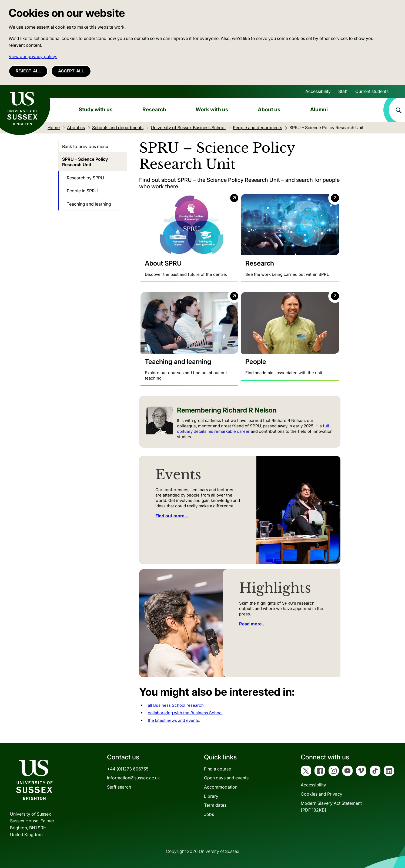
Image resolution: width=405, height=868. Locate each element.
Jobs (209, 814)
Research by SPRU (85, 178)
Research (154, 109)
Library (211, 796)
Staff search (119, 787)
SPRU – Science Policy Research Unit (85, 162)
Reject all (28, 71)
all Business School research (176, 706)
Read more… (252, 624)
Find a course (217, 769)
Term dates (215, 805)
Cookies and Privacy (322, 794)
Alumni (319, 109)
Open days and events (226, 778)
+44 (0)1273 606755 (128, 769)
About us (269, 109)
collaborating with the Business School (185, 713)
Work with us (212, 109)
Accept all (71, 71)
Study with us (96, 109)
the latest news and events (173, 720)
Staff (343, 91)
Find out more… (172, 516)
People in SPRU (82, 191)
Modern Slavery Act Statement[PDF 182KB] (331, 807)
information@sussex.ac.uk (133, 778)
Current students (372, 91)
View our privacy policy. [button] (33, 56)
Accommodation (221, 787)
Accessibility (318, 91)
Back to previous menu (85, 146)
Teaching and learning (89, 204)
